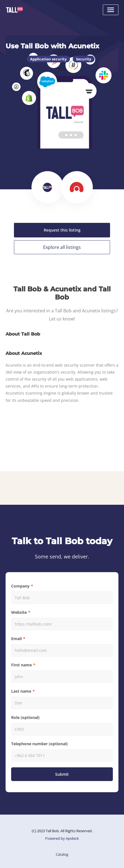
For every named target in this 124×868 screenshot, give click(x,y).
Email (16, 639)
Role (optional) (25, 717)
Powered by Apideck (62, 838)
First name (21, 665)
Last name (21, 691)
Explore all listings (62, 247)
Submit (62, 774)
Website (19, 612)
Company (20, 586)
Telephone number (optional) (39, 744)
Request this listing (62, 230)
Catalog (62, 854)
